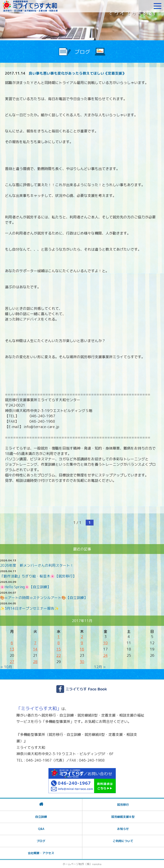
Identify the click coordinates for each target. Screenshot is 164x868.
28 (35, 662)
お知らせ (123, 829)
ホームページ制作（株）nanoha (82, 864)
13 (12, 649)
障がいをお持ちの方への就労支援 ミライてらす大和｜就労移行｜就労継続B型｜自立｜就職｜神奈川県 (30, 6)
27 (12, 662)
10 (105, 643)
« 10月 (6, 667)
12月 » (100, 667)
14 (35, 649)
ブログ (41, 841)
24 (105, 655)
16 (82, 649)
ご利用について (123, 841)
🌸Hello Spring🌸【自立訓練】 (25, 587)
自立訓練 (41, 817)
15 (59, 649)
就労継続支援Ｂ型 (123, 817)
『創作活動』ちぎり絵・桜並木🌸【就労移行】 (38, 576)
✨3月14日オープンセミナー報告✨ (29, 608)
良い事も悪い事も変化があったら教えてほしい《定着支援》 (77, 73)
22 (59, 655)
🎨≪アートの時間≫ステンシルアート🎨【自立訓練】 (44, 598)
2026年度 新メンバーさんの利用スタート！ (37, 565)
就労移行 (123, 805)
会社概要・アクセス (41, 853)
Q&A (41, 829)
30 (82, 662)
